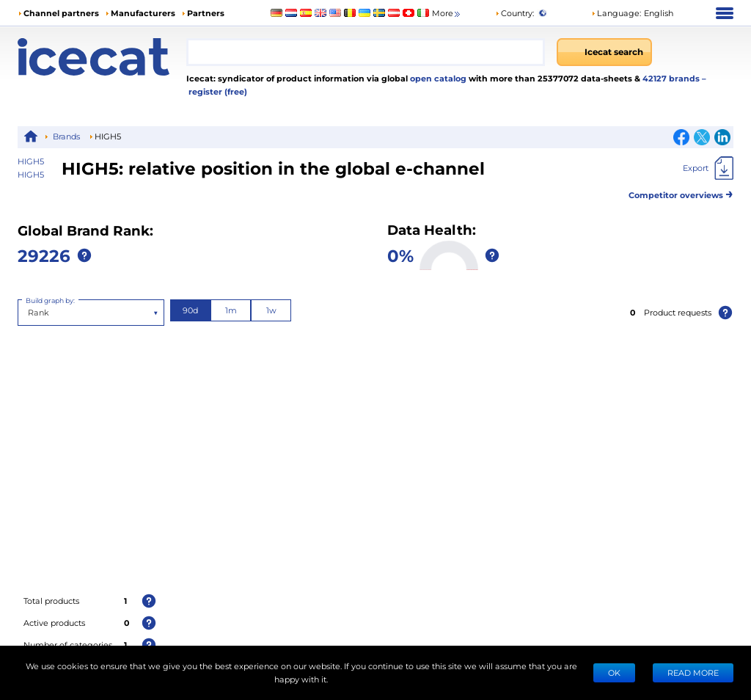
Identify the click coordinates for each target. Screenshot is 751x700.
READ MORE (693, 672)
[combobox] (366, 52)
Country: (514, 13)
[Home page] (102, 57)
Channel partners (61, 13)
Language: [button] (616, 13)
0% (400, 255)
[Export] (708, 168)
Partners (206, 13)
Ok (614, 672)
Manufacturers (143, 13)
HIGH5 (31, 174)
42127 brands (672, 78)
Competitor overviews (681, 193)
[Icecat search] (604, 52)
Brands (66, 136)
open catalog (437, 78)
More (447, 14)
